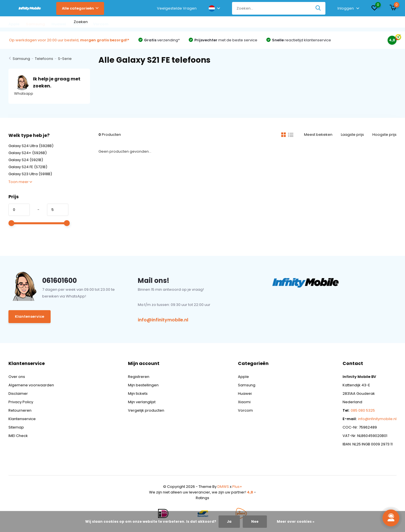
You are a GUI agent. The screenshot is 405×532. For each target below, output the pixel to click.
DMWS (223, 487)
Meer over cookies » (296, 521)
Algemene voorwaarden (31, 385)
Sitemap (16, 427)
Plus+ (237, 487)
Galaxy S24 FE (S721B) (28, 167)
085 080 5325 (363, 410)
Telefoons (44, 59)
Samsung (21, 59)
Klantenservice (30, 316)
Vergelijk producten (146, 410)
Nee (255, 521)
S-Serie (65, 59)
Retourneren (20, 410)
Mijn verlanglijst (142, 402)
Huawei (245, 394)
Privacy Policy (21, 402)
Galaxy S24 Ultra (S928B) (31, 146)
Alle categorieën (80, 8)
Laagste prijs (352, 135)
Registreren (139, 377)
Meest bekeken (318, 135)
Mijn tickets (138, 394)
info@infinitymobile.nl (163, 320)
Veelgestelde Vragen (177, 8)
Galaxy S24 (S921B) (26, 160)
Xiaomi (244, 402)
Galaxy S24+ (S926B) (28, 153)
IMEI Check (18, 436)
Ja (229, 521)
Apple (243, 377)
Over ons (17, 377)
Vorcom (245, 410)
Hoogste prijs (384, 135)
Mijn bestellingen (143, 385)
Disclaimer (18, 394)
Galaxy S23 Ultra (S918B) (30, 174)
